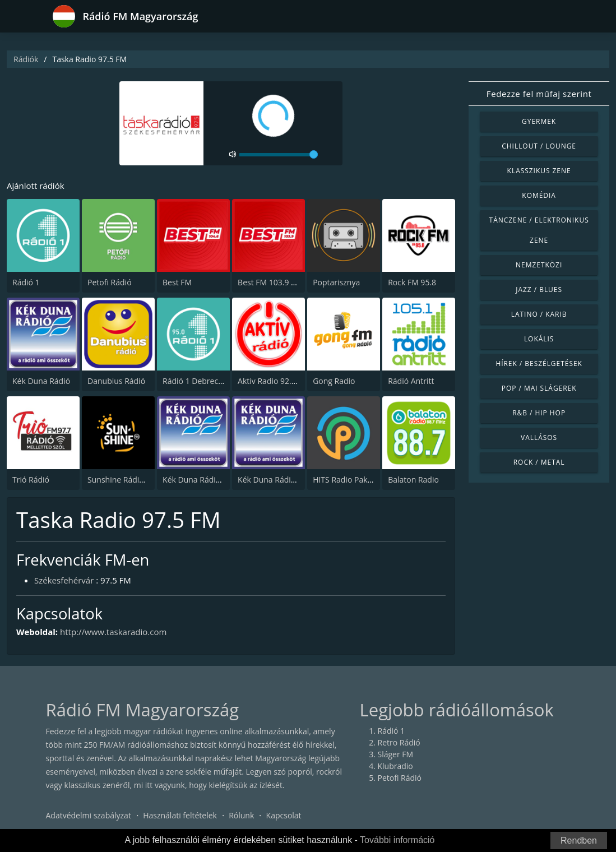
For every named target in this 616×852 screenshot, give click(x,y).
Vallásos (539, 437)
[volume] (279, 155)
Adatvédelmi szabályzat (89, 815)
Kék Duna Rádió (41, 381)
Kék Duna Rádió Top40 (279, 480)
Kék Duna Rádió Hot (199, 480)
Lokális (539, 339)
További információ (397, 840)
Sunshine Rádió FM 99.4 (131, 480)
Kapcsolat (284, 815)
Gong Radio (334, 381)
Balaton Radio (413, 480)
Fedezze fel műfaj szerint (539, 94)
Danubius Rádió (116, 381)
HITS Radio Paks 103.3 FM (360, 480)
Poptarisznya (336, 282)
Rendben (579, 841)
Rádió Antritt (411, 381)
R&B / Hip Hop (539, 413)
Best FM (177, 282)
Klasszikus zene (539, 171)
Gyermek (539, 121)
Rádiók (26, 59)
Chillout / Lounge (539, 146)
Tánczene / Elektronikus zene (539, 230)
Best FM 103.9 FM (270, 282)
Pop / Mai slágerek (539, 388)
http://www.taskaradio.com (113, 632)
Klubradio (395, 766)
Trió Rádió (31, 480)
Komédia (539, 195)
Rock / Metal (539, 462)
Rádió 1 (26, 282)
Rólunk (241, 815)
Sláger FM (396, 754)
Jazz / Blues (539, 290)
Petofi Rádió (110, 282)
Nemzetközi (539, 265)
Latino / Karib (539, 314)
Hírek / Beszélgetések (539, 364)
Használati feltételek (180, 815)
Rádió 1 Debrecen (195, 381)
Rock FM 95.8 (412, 282)
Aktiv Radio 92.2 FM (273, 381)
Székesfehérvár (64, 580)
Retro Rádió (399, 742)
